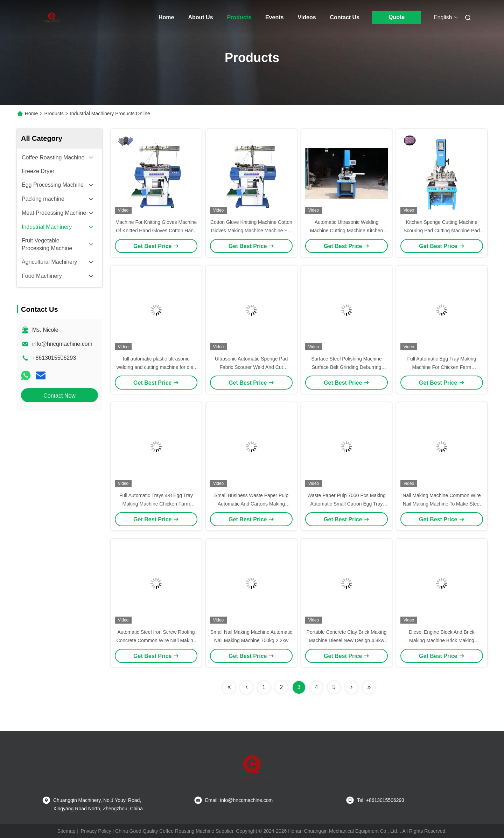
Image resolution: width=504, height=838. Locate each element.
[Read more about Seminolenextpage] (229, 687)
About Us (200, 17)
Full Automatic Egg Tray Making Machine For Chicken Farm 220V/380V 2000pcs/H (442, 367)
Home (166, 17)
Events (274, 17)
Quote (397, 17)
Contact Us (345, 17)
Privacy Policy (96, 831)
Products (239, 17)
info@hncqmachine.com (62, 344)
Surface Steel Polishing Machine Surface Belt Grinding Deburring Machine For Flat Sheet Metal (346, 367)
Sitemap (66, 831)
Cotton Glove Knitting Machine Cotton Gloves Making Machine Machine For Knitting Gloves (251, 231)
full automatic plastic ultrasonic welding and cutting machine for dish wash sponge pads (156, 367)
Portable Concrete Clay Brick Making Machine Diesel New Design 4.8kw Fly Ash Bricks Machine (347, 640)
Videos (307, 17)
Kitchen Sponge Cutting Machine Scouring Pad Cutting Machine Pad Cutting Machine (442, 231)
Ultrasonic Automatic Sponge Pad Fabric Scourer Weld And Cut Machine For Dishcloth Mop (251, 367)
